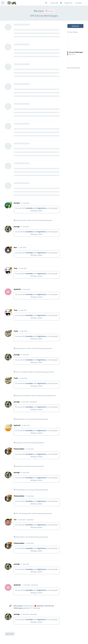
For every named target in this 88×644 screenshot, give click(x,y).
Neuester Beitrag (74, 68)
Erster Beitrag (72, 32)
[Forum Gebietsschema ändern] (54, 3)
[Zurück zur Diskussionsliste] (3, 3)
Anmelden (29, 208)
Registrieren (42, 208)
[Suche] (46, 3)
